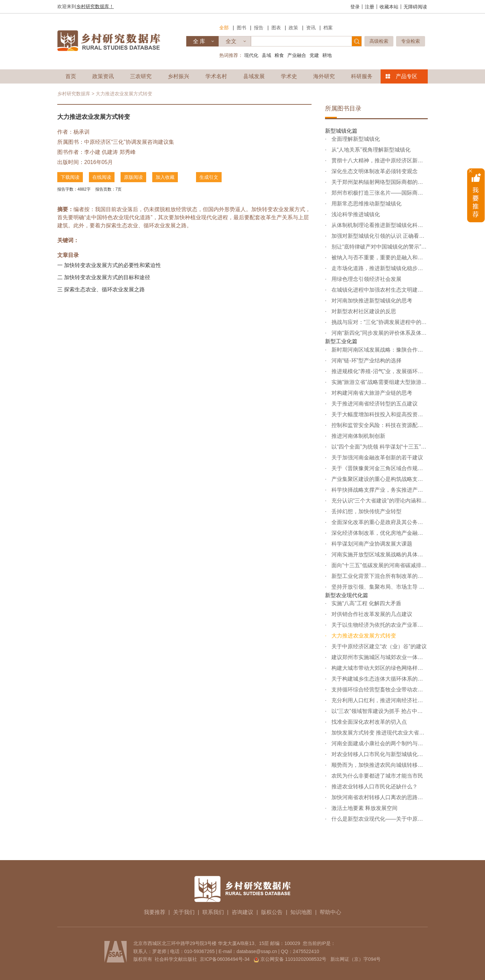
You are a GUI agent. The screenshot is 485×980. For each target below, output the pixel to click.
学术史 (289, 76)
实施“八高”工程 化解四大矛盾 (365, 603)
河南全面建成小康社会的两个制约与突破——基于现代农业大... (379, 743)
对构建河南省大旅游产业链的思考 (371, 393)
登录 (355, 7)
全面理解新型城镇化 (355, 139)
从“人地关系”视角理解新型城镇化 (370, 150)
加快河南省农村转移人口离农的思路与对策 (379, 797)
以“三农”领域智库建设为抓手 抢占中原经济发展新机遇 (379, 711)
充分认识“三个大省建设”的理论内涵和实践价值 (379, 501)
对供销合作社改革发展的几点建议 (371, 614)
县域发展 (254, 76)
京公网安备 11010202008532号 (294, 959)
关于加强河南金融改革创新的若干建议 (376, 458)
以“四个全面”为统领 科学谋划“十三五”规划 (379, 447)
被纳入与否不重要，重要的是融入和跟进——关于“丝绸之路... (379, 257)
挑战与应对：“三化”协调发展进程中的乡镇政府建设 (379, 322)
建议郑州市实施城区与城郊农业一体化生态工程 (379, 657)
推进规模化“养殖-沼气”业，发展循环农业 (379, 371)
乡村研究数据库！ (95, 6)
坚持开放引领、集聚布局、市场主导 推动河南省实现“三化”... (379, 587)
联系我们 (213, 912)
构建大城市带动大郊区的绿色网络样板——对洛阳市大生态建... (379, 668)
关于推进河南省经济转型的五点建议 (374, 404)
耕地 (327, 55)
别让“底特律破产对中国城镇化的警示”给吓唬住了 (379, 247)
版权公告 (272, 912)
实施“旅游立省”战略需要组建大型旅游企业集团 (379, 382)
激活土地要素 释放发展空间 (364, 808)
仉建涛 (110, 152)
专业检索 (411, 41)
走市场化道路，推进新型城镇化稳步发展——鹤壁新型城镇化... (379, 268)
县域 (266, 55)
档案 (328, 28)
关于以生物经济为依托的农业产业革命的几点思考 (379, 625)
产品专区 (407, 76)
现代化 (251, 55)
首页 (71, 76)
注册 (369, 7)
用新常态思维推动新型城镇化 (365, 204)
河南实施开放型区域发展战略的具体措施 (379, 554)
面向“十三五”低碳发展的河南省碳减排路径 (379, 565)
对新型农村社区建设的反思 (363, 311)
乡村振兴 (179, 76)
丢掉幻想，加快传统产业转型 (365, 511)
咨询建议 (243, 912)
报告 (259, 28)
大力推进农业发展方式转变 (363, 636)
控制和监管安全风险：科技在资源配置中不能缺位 (379, 425)
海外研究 (324, 76)
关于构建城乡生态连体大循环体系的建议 (379, 679)
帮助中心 (330, 912)
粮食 (279, 55)
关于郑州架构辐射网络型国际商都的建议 (379, 182)
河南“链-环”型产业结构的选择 (365, 361)
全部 (224, 28)
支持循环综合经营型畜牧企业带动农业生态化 (379, 690)
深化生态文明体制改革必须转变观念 (374, 171)
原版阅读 (133, 177)
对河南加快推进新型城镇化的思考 (371, 301)
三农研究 (141, 76)
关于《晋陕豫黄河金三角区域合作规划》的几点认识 (379, 468)
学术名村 (216, 76)
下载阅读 (70, 177)
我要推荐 (155, 912)
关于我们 (184, 912)
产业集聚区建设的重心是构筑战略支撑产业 (379, 479)
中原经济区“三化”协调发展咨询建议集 (129, 142)
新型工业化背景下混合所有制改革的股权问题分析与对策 (379, 576)
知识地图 (301, 912)
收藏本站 (389, 7)
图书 (241, 28)
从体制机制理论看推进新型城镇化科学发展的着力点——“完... (379, 225)
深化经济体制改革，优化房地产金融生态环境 (379, 533)
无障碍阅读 (415, 7)
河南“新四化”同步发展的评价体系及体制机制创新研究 (379, 333)
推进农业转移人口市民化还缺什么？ (374, 787)
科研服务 (362, 76)
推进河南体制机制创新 (357, 436)
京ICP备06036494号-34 (225, 959)
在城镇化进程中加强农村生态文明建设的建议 (379, 290)
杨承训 (82, 132)
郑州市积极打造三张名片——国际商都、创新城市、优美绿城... (379, 193)
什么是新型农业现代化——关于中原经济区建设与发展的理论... (379, 819)
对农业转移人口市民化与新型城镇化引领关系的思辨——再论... (379, 754)
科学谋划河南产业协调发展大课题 (371, 544)
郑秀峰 (128, 152)
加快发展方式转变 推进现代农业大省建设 (379, 733)
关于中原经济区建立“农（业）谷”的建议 (378, 646)
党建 (314, 55)
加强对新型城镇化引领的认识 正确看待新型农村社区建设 (379, 236)
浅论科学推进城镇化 (355, 214)
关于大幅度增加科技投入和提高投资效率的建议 (379, 414)
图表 (276, 28)
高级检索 (379, 41)
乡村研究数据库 (74, 94)
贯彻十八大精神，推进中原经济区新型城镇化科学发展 (379, 160)
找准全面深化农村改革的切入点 (368, 722)
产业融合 (297, 55)
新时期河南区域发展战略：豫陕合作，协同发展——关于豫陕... (379, 350)
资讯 (311, 28)
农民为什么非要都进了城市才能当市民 (376, 776)
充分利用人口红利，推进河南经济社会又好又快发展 (379, 700)
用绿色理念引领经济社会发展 (365, 279)
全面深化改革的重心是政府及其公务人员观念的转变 (379, 522)
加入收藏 (165, 177)
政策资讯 (103, 76)
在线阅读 (102, 177)
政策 (293, 28)
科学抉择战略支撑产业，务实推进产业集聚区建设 (379, 490)
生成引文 (209, 177)
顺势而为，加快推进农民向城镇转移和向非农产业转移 (379, 765)
